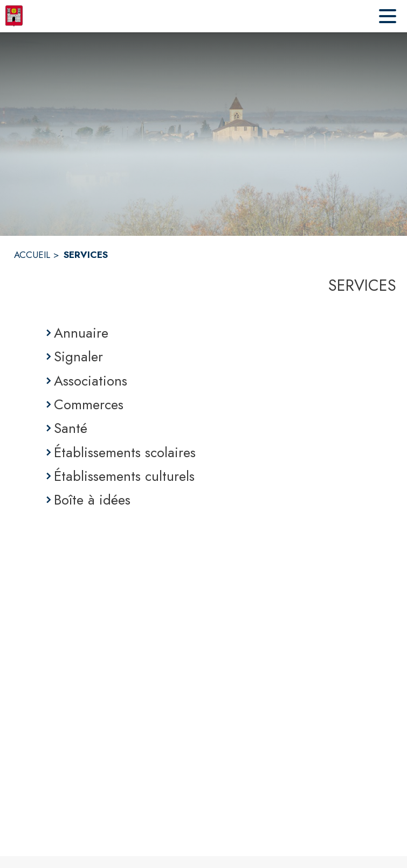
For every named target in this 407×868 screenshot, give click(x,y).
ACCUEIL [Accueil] (32, 255)
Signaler (78, 356)
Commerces (89, 404)
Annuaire (81, 333)
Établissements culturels (124, 476)
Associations (91, 381)
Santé (71, 428)
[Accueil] (14, 16)
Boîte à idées (92, 500)
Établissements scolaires (125, 452)
